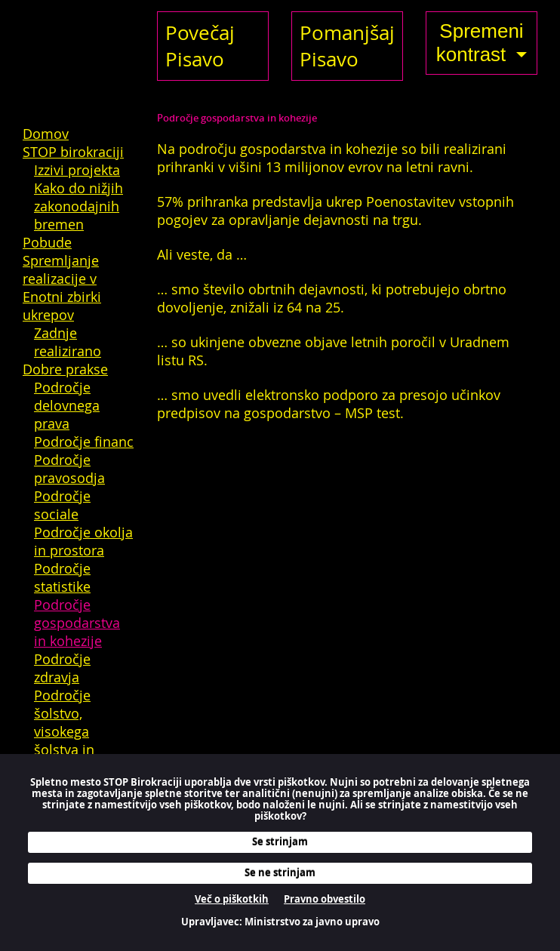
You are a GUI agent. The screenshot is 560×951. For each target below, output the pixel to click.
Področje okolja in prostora (83, 541)
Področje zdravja (62, 668)
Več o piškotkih (232, 899)
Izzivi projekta (77, 170)
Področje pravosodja (69, 469)
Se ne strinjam (280, 873)
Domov (46, 134)
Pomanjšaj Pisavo (347, 46)
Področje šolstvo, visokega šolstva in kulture (64, 731)
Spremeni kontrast (480, 43)
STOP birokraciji (73, 152)
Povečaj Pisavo (200, 46)
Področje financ (84, 442)
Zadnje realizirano (68, 342)
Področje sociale (62, 505)
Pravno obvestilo (325, 899)
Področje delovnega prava (67, 405)
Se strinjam (280, 842)
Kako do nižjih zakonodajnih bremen (78, 206)
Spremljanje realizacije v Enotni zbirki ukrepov (62, 288)
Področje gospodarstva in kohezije (77, 623)
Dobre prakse (65, 369)
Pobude (47, 242)
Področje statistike (62, 577)
